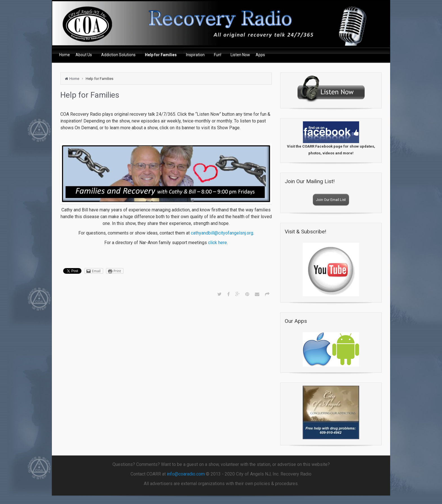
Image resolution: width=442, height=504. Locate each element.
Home (74, 79)
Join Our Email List (331, 200)
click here (217, 243)
